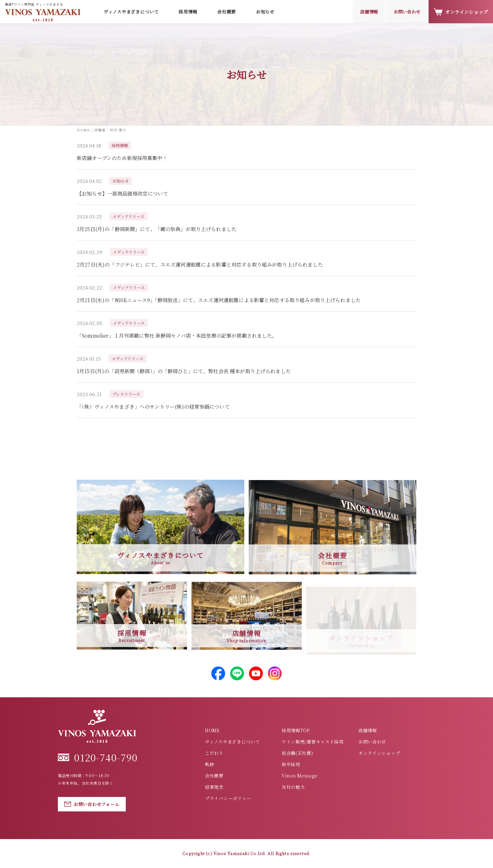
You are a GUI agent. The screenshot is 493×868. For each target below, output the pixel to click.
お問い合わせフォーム (92, 804)
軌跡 (210, 764)
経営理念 (214, 787)
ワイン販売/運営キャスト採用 (313, 742)
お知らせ (265, 12)
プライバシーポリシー (228, 798)
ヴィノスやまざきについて (232, 742)
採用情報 (188, 12)
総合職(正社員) (297, 753)
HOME (212, 730)
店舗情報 (369, 12)
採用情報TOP (296, 730)
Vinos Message (300, 776)
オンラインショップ (461, 12)
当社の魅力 (293, 787)
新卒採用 (291, 764)
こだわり (214, 753)
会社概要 (227, 12)
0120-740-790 (98, 757)
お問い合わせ (407, 12)
